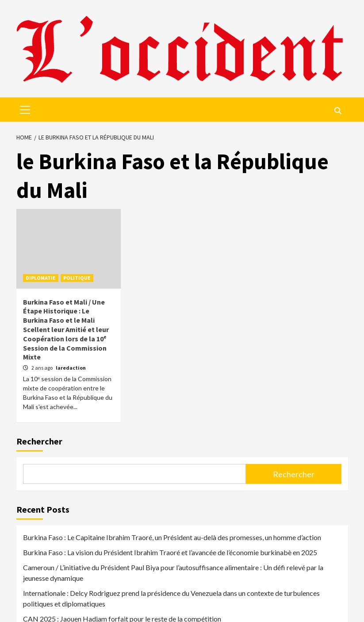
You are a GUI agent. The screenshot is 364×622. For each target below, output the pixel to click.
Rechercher (39, 441)
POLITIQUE (77, 278)
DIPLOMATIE (41, 278)
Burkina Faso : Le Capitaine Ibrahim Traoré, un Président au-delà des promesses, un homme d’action (172, 537)
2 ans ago (42, 368)
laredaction (71, 368)
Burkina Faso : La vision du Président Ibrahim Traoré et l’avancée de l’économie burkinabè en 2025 (170, 552)
